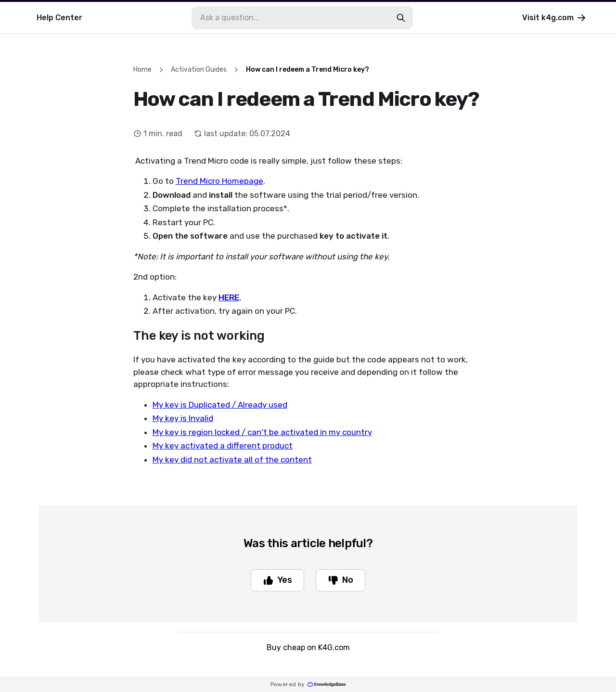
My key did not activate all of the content (232, 460)
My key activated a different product (223, 446)
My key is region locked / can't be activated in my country (262, 432)
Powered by (308, 684)
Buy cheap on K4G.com (308, 647)
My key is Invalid (183, 418)
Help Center (59, 18)
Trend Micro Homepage (219, 181)
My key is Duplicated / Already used (220, 405)
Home (142, 70)
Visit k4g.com (555, 18)
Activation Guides (199, 70)
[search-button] (401, 18)
